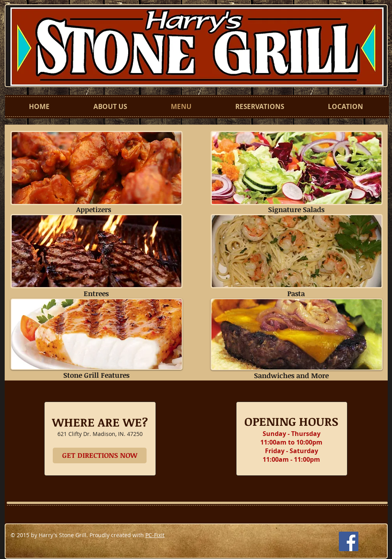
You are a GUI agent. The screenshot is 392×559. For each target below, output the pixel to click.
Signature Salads (296, 209)
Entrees (96, 293)
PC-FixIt (155, 535)
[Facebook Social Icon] (349, 541)
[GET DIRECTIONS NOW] (100, 455)
